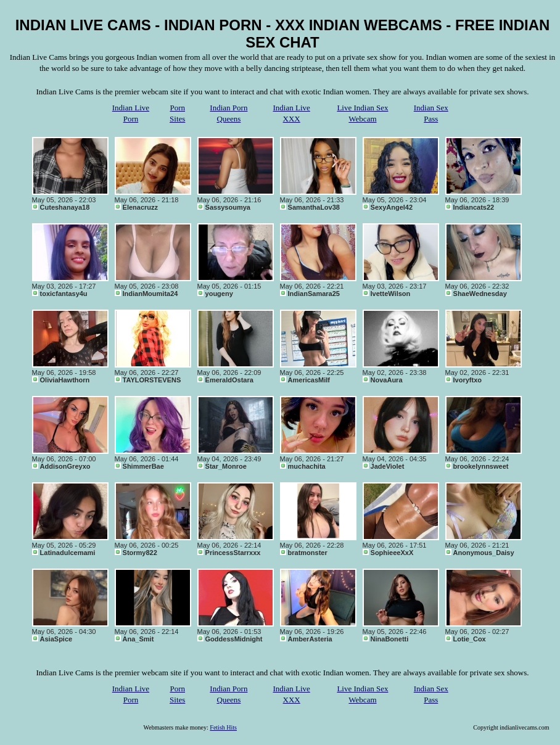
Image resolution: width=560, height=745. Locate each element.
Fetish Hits (223, 727)
